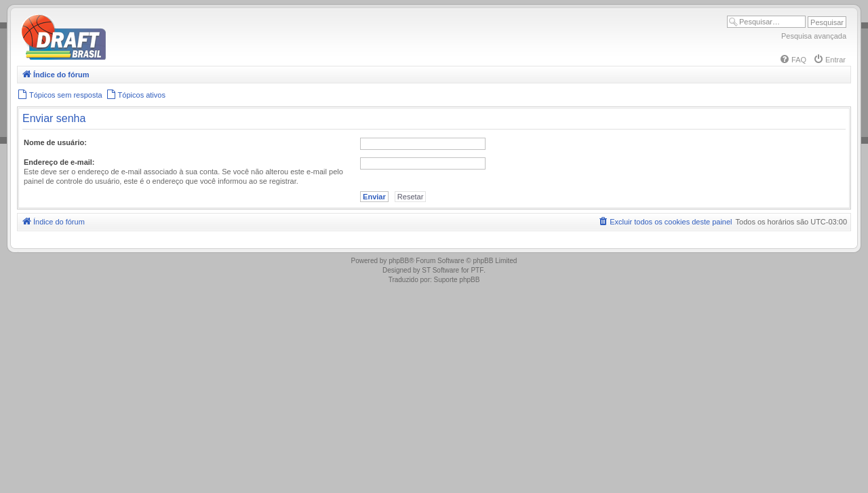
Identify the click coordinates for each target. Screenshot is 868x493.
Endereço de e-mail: (59, 162)
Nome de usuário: (55, 142)
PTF (477, 270)
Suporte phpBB (457, 280)
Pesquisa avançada (814, 36)
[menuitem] (793, 60)
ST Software (440, 270)
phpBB (399, 261)
